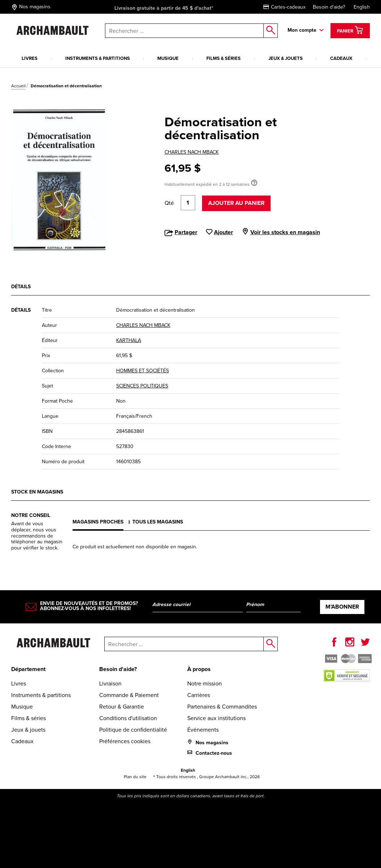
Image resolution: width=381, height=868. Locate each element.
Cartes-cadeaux (284, 7)
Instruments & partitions (98, 58)
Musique (168, 58)
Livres (30, 58)
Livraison (110, 683)
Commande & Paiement (129, 695)
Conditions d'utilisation (128, 718)
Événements (203, 730)
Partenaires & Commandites (222, 707)
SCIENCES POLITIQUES (142, 386)
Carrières (199, 695)
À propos (199, 669)
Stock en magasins (37, 492)
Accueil (18, 86)
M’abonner (342, 607)
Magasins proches (98, 522)
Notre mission (205, 683)
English (362, 7)
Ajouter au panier (236, 203)
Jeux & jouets (286, 58)
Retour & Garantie (122, 707)
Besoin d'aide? (329, 7)
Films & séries (224, 58)
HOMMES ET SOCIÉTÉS (143, 371)
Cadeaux (341, 58)
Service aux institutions (216, 718)
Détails (21, 286)
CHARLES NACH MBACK (192, 152)
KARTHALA (129, 340)
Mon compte (302, 30)
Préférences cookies (125, 741)
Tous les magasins (158, 522)
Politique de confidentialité (133, 730)
